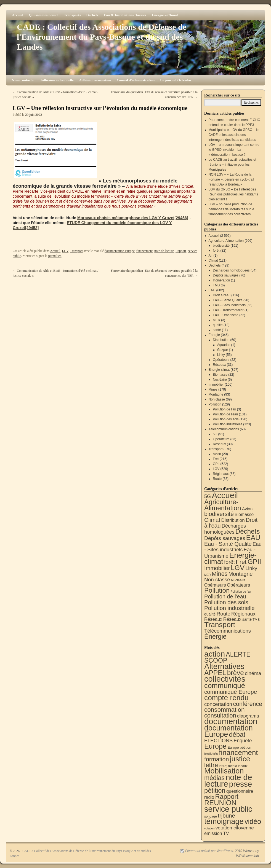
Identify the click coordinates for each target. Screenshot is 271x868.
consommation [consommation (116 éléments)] (224, 710)
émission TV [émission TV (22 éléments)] (217, 833)
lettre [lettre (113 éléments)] (211, 765)
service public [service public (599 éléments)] (228, 809)
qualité (218, 325)
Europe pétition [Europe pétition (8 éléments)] (239, 747)
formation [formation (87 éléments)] (216, 759)
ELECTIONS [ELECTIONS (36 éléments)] (218, 741)
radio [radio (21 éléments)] (209, 797)
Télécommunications (224, 429)
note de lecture (164, 251)
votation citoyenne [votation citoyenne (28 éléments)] (235, 828)
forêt (216, 251)
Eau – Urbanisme (226, 315)
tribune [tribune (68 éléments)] (226, 815)
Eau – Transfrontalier (228, 310)
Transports (72, 15)
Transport (76, 251)
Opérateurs (221, 360)
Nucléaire (220, 380)
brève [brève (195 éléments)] (236, 673)
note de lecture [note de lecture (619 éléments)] (228, 781)
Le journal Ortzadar (176, 80)
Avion (217, 454)
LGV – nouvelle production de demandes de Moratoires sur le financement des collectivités (231, 209)
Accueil (18, 15)
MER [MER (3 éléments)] (208, 575)
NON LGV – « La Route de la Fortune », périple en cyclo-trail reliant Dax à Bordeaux (231, 179)
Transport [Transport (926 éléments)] (220, 625)
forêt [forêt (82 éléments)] (229, 562)
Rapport (181, 251)
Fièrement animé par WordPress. (210, 851)
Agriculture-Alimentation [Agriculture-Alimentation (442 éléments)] (223, 505)
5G (215, 434)
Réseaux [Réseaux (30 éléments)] (213, 619)
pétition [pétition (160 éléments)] (215, 790)
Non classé (217, 399)
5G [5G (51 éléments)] (208, 496)
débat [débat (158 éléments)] (237, 735)
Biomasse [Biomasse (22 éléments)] (244, 514)
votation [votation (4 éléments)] (209, 828)
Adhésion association (95, 80)
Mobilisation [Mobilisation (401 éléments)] (224, 771)
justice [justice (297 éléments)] (240, 759)
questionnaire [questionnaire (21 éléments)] (240, 791)
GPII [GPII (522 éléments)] (254, 562)
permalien (55, 256)
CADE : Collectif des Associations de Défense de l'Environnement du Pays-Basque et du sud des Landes (102, 37)
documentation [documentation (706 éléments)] (231, 721)
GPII (216, 464)
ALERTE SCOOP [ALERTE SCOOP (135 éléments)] (227, 657)
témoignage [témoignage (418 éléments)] (224, 821)
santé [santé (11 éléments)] (247, 619)
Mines (213, 389)
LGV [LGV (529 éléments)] (238, 568)
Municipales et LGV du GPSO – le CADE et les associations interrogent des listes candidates (234, 135)
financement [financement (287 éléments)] (238, 753)
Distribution (221, 340)
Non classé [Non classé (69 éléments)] (217, 580)
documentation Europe (120, 251)
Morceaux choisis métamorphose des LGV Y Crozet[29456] (133, 218)
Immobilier (216, 385)
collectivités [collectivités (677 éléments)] (225, 679)
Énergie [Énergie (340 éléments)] (215, 636)
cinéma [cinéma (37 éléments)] (253, 673)
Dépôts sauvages (226, 275)
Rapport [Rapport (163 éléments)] (227, 796)
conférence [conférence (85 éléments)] (248, 704)
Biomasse (220, 375)
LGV (65, 251)
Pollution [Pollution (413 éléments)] (217, 590)
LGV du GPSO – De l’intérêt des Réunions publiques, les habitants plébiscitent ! (233, 194)
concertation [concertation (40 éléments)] (218, 704)
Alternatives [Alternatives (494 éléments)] (224, 666)
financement (144, 251)
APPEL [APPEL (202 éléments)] (215, 673)
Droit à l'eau (222, 295)
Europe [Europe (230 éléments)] (215, 746)
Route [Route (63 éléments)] (224, 614)
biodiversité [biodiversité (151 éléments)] (219, 514)
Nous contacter (23, 80)
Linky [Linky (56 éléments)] (251, 568)
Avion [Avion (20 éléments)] (247, 509)
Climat (213, 260)
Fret (216, 459)
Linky (221, 355)
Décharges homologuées (231, 270)
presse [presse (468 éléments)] (241, 784)
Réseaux (219, 365)
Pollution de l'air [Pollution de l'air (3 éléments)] (241, 592)
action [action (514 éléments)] (215, 654)
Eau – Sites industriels (229, 305)
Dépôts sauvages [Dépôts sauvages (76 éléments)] (225, 538)
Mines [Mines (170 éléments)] (220, 574)
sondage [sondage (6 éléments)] (211, 816)
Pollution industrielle (228, 424)
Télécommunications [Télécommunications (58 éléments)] (228, 631)
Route (217, 479)
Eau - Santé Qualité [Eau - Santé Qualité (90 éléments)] (228, 544)
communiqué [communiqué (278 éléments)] (225, 686)
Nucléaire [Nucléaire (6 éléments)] (238, 580)
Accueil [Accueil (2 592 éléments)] (225, 495)
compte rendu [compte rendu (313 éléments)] (226, 698)
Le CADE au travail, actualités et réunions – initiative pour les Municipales (233, 165)
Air (211, 256)
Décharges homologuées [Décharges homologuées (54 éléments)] (225, 529)
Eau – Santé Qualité (228, 300)
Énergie (214, 335)
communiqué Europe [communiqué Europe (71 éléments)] (231, 692)
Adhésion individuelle (57, 80)
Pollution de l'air (224, 409)
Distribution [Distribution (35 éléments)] (233, 520)
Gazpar (223, 350)
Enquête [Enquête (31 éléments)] (243, 741)
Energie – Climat (165, 15)
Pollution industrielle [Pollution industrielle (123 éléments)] (229, 608)
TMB (216, 285)
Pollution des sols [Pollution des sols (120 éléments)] (226, 602)
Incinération (221, 280)
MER (216, 320)
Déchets (92, 15)
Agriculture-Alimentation (226, 241)
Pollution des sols (226, 419)
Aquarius (224, 345)
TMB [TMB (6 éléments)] (256, 620)
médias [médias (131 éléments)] (214, 778)
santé (217, 330)
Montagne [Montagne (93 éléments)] (241, 574)
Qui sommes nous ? (43, 15)
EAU (212, 290)
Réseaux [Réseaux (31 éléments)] (232, 619)
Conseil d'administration (136, 80)
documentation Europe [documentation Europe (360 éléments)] (229, 731)
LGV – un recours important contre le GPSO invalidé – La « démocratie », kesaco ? (234, 150)
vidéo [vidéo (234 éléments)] (253, 821)
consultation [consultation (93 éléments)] (220, 715)
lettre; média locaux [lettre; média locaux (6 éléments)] (233, 766)
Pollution (215, 404)
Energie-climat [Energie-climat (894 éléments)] (230, 558)
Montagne (216, 394)
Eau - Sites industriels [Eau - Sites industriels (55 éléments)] (233, 547)
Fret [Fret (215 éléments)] (241, 562)
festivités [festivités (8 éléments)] (211, 754)
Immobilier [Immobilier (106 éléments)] (217, 568)
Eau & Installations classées (125, 15)
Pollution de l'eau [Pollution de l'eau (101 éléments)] (225, 596)
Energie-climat (219, 370)
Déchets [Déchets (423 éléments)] (248, 531)
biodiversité (221, 246)
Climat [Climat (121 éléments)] (212, 520)
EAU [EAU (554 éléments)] (253, 538)
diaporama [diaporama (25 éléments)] (248, 716)
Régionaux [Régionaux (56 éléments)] (243, 614)
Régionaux (221, 474)
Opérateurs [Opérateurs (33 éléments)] (238, 585)
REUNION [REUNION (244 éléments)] (220, 803)
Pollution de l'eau (225, 414)
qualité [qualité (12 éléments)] (210, 614)
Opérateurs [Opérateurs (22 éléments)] (215, 585)
